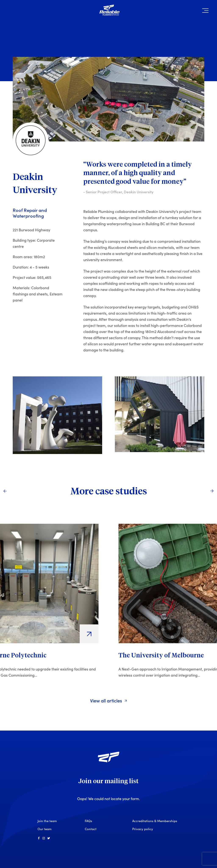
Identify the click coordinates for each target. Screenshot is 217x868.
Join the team (47, 821)
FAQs (88, 821)
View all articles (109, 700)
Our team (45, 829)
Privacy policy (143, 829)
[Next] (212, 491)
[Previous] (5, 491)
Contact (91, 829)
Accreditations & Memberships (155, 821)
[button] (205, 11)
